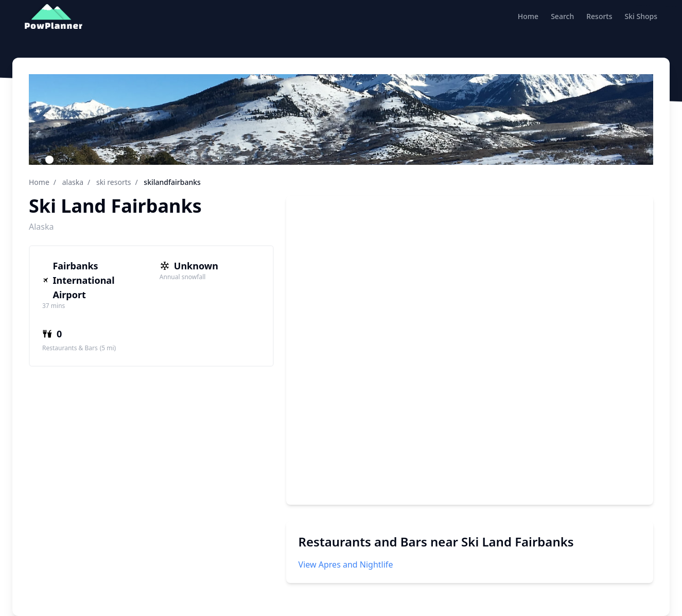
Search (562, 16)
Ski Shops (641, 16)
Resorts (599, 16)
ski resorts (114, 182)
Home (528, 16)
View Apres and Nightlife (346, 564)
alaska (73, 182)
